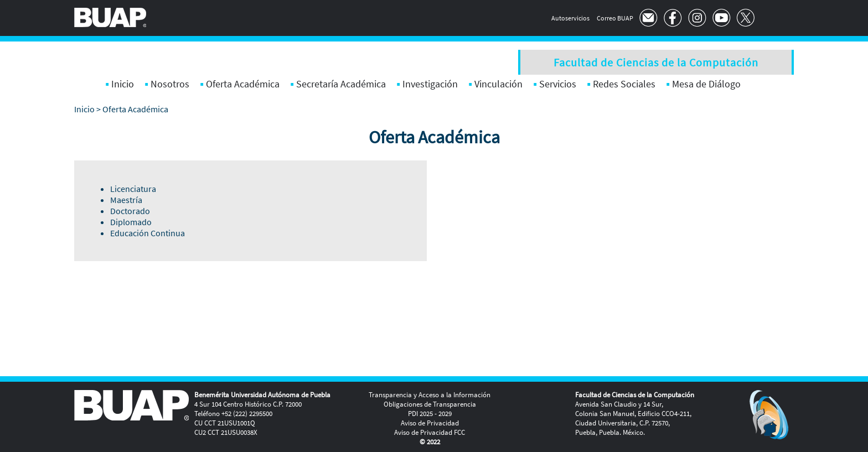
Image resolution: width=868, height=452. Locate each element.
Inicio (123, 84)
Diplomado (131, 222)
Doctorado (130, 211)
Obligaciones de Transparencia (430, 404)
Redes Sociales (624, 84)
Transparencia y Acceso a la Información (430, 395)
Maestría (126, 200)
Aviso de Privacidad (430, 423)
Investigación (430, 84)
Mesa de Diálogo (706, 84)
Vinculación (498, 84)
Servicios (558, 84)
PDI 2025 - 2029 (430, 414)
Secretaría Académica (341, 84)
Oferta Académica (243, 84)
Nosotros (170, 84)
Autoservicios (570, 18)
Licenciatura (133, 189)
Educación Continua (148, 233)
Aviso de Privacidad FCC (430, 432)
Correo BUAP (615, 18)
